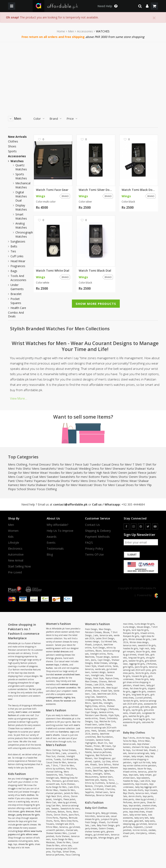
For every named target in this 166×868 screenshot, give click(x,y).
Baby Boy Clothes (134, 732)
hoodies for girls (130, 648)
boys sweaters (129, 769)
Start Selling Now (19, 566)
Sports (12, 151)
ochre (126, 836)
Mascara (98, 749)
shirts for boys (143, 738)
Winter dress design (139, 642)
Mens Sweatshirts (44, 469)
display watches (21, 207)
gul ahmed (75, 827)
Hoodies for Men (60, 473)
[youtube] (155, 526)
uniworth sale (53, 784)
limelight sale (52, 778)
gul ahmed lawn (71, 781)
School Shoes (26, 489)
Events (51, 543)
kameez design (92, 641)
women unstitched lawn (67, 674)
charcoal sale (72, 830)
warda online (91, 718)
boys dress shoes (137, 812)
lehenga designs (106, 838)
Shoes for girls (142, 679)
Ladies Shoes (105, 724)
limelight (58, 799)
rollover (152, 833)
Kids (11, 537)
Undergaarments (93, 700)
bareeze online (106, 712)
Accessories (85, 31)
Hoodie (109, 685)
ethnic (66, 796)
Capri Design (104, 660)
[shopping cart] (154, 6)
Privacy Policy (94, 549)
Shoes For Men (104, 485)
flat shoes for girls (138, 688)
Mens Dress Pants (93, 481)
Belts (14, 246)
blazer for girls (143, 652)
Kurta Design (100, 709)
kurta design (129, 627)
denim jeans (139, 802)
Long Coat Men (35, 477)
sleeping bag (129, 824)
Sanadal (102, 731)
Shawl (102, 718)
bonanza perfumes (55, 855)
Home (61, 31)
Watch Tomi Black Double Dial (139, 190)
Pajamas (40, 481)
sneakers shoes (149, 805)
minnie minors (140, 830)
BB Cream (106, 746)
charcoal (61, 756)
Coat (94, 694)
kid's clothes (28, 795)
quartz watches (21, 167)
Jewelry (95, 734)
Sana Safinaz (105, 764)
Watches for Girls (107, 721)
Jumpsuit (98, 645)
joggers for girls (139, 691)
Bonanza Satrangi (105, 795)
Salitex (107, 774)
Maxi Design (105, 629)
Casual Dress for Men (116, 464)
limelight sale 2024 (65, 824)
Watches (17, 161)
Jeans (93, 660)
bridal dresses (61, 652)
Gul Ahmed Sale (70, 759)
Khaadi (88, 645)
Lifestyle (14, 543)
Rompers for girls (131, 633)
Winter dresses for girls (139, 639)
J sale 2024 (73, 787)
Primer (97, 746)
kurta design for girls (144, 624)
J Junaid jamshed (100, 768)
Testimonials (55, 549)
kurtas (49, 668)
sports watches (21, 176)
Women (13, 531)
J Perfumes (51, 812)
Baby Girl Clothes (96, 808)
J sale (64, 753)
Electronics (15, 549)
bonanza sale (106, 635)
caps (72, 732)
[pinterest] (141, 526)
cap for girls (137, 710)
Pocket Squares (16, 301)
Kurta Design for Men (62, 485)
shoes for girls (26, 844)
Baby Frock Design (106, 825)
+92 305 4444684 (133, 504)
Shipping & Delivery (98, 531)
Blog (50, 555)
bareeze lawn (106, 777)
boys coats (133, 775)
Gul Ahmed (98, 789)
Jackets (88, 688)
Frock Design (91, 629)
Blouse (106, 632)
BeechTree (98, 771)
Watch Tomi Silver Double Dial (96, 190)
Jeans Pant (74, 815)
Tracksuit (71, 469)
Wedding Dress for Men (95, 469)
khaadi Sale (106, 691)
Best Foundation (105, 737)
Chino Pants (24, 481)
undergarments (54, 697)
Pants (105, 477)
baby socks (150, 821)
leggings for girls (137, 664)
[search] (140, 6)
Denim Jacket (127, 473)
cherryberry (141, 833)
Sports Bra (97, 703)
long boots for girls (140, 695)
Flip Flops (57, 852)
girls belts (145, 707)
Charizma (110, 789)
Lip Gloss (106, 761)
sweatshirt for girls (147, 645)
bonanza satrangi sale (139, 753)
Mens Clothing (18, 464)
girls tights (128, 667)
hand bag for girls (141, 719)
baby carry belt (141, 818)
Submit (132, 555)
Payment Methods (97, 537)
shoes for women (62, 701)
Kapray (104, 780)
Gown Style (91, 666)
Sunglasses (18, 241)
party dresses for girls (28, 815)
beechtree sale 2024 (107, 694)
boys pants (148, 796)
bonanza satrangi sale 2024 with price (140, 668)
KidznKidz (90, 816)
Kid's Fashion (94, 803)
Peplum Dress (112, 678)
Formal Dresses (39, 464)
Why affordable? (57, 525)
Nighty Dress (91, 706)
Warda (88, 774)
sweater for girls (136, 661)
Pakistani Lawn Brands (96, 715)
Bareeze (111, 700)
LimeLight (97, 774)
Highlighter (91, 743)
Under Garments (17, 287)
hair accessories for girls (139, 721)
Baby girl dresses (109, 813)
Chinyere (99, 786)
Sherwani (119, 469)
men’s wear (21, 712)
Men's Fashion (56, 745)
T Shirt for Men (67, 765)
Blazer (99, 651)
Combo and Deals (16, 314)
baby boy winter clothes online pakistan (140, 764)
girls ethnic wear (29, 834)
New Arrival (16, 560)
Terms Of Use (94, 555)
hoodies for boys (131, 781)
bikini (49, 701)
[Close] (154, 18)
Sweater (52, 477)
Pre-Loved (15, 572)
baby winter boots (138, 815)
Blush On (103, 743)
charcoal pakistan (54, 793)
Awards (52, 537)
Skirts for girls (142, 673)
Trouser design (103, 657)
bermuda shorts (136, 790)
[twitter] (148, 526)
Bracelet (16, 294)
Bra (104, 700)
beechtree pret (92, 780)
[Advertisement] (83, 73)
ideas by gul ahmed (67, 802)
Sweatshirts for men (73, 477)
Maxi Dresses (91, 681)
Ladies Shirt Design (105, 638)
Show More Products (96, 304)
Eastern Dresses (106, 828)
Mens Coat (15, 477)
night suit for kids (142, 762)
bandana (64, 732)
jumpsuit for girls (109, 819)
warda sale (100, 669)
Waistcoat (85, 485)
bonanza (64, 827)
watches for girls (136, 716)
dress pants (128, 799)
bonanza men (130, 645)
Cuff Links (17, 256)
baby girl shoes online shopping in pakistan (139, 682)
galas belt (139, 821)
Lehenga (113, 663)
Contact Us (92, 525)
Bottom (94, 477)
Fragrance (90, 755)
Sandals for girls (131, 701)
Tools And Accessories (18, 278)
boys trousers (142, 784)
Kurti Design (99, 648)
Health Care (18, 308)
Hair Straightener (102, 758)
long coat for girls (136, 658)
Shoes (12, 146)
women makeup (70, 684)
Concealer (90, 740)
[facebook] (126, 526)
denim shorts (135, 796)
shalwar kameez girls (95, 832)
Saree (115, 666)
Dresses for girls (92, 813)
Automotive (16, 555)
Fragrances (18, 266)
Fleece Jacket (147, 473)
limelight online (98, 654)
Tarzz (111, 780)
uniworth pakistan (55, 830)
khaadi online (104, 666)
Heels (94, 731)
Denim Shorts (138, 477)
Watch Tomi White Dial (53, 271)
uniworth (72, 753)
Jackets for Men (84, 473)
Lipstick (97, 761)
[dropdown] (147, 6)
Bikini (88, 703)
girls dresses (27, 811)
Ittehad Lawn (102, 792)
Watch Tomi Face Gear (52, 190)
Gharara (103, 681)
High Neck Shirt (106, 473)
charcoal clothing (54, 772)
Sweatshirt (101, 697)
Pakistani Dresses (93, 632)
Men (71, 31)
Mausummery (92, 777)
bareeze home (103, 740)
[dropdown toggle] (107, 6)
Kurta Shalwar (136, 469)
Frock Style (98, 678)
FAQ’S (89, 543)
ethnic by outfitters (55, 769)
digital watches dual (21, 196)
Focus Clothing (47, 489)
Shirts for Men (61, 464)
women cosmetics (67, 688)
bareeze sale (99, 688)
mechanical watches (23, 185)
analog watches (21, 225)
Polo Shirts (23, 469)
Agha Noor (109, 771)
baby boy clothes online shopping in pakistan (138, 759)
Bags (14, 271)
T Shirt (137, 464)
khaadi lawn (91, 724)
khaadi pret (110, 786)
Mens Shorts (119, 477)
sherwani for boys (140, 747)
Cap (96, 721)
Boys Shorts (129, 793)
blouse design (143, 627)
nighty (67, 697)
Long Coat (90, 697)
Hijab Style (114, 715)
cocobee (152, 830)
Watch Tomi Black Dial (95, 271)
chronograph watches (24, 234)
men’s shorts (53, 735)
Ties (13, 251)
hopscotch (138, 827)
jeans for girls (141, 667)
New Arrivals (17, 137)
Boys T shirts (129, 738)
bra (73, 697)
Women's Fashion (97, 624)
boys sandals (135, 805)
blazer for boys (144, 769)
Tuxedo (95, 464)
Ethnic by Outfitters (95, 783)
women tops (53, 665)
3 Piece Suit (80, 464)
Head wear (18, 261)
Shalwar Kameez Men (56, 833)
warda (88, 789)
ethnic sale (66, 845)
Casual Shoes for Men (131, 485)
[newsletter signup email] (141, 542)
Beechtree (90, 657)
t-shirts (64, 665)
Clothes (13, 141)
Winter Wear (39, 473)
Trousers (113, 481)
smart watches (21, 216)
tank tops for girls (140, 630)
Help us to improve (60, 531)
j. (117, 783)
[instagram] (134, 526)
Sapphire (89, 792)
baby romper (137, 756)
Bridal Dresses (101, 663)
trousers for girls (139, 676)
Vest (60, 469)
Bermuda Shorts (58, 481)
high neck (144, 648)
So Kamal (111, 783)
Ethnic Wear (129, 481)
